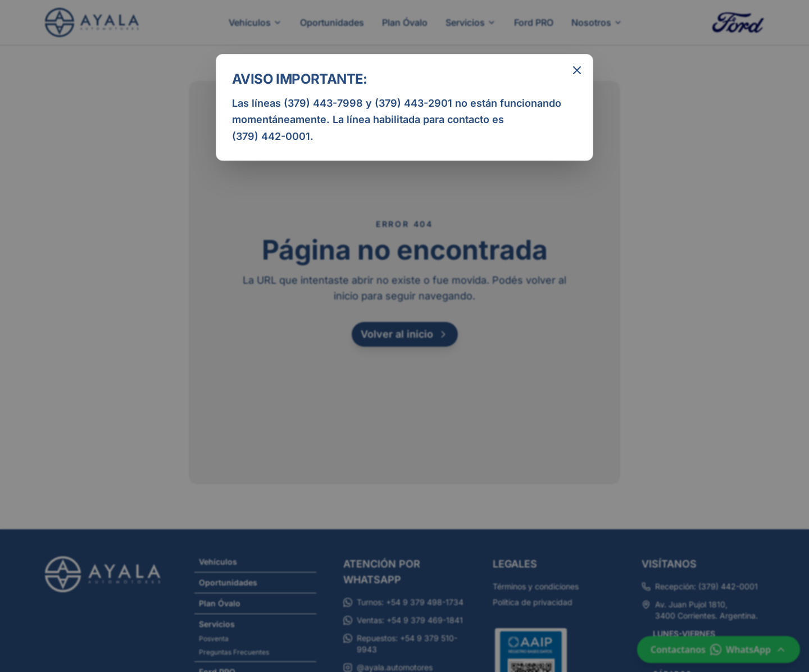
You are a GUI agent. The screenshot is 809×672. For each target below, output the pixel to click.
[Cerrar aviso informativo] (577, 70)
